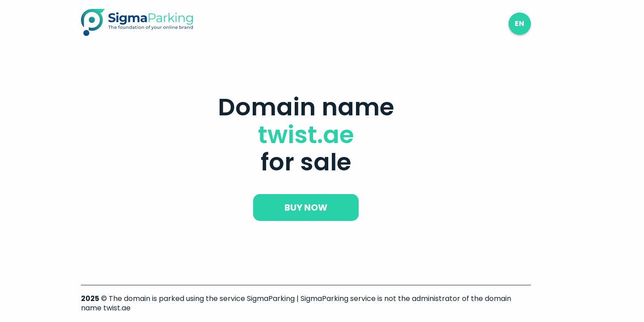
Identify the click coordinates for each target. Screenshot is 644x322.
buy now (306, 208)
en (519, 23)
